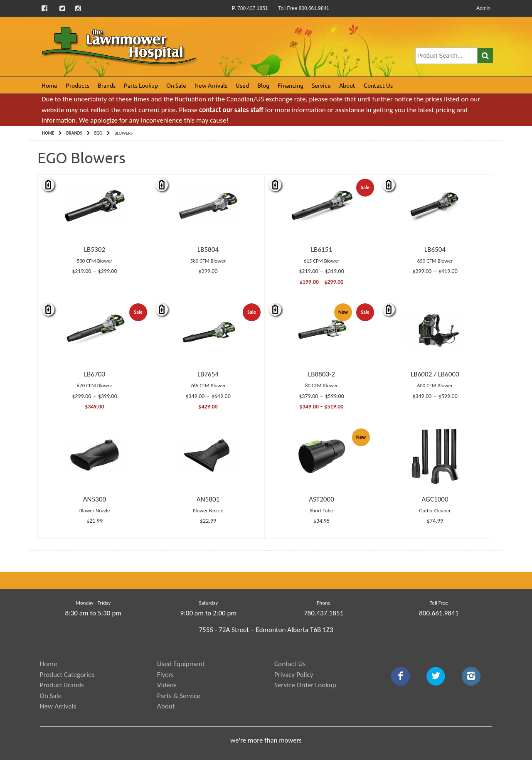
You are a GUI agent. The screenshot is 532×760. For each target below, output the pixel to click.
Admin (483, 8)
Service (321, 85)
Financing (291, 85)
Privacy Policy (294, 675)
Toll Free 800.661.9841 (304, 8)
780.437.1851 (324, 613)
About (347, 85)
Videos (167, 685)
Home (49, 85)
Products (78, 85)
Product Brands (62, 685)
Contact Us (378, 85)
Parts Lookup (141, 85)
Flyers (165, 675)
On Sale (176, 85)
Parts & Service (179, 696)
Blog (263, 85)
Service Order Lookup (305, 685)
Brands (107, 85)
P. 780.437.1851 (250, 8)
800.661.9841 (439, 613)
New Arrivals (211, 85)
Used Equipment (181, 664)
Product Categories (67, 675)
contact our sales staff (231, 110)
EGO (99, 133)
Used (242, 85)
